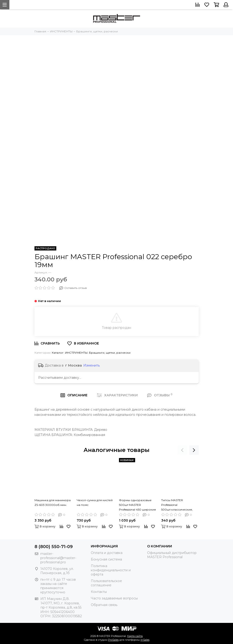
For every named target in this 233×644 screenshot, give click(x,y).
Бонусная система (106, 559)
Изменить (92, 365)
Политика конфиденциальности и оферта (111, 570)
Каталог (58, 353)
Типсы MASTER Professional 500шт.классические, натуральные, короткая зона (179, 505)
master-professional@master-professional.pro (58, 558)
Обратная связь (104, 605)
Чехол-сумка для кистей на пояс (95, 502)
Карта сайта (135, 636)
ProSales (113, 640)
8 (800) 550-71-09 (54, 547)
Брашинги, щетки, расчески (110, 353)
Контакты (99, 592)
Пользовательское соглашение (106, 583)
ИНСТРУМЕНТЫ (76, 353)
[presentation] (182, 450)
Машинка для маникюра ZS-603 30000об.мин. (53, 502)
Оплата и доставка (107, 553)
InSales (145, 640)
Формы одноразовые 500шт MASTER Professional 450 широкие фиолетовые (138, 505)
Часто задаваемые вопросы (114, 598)
